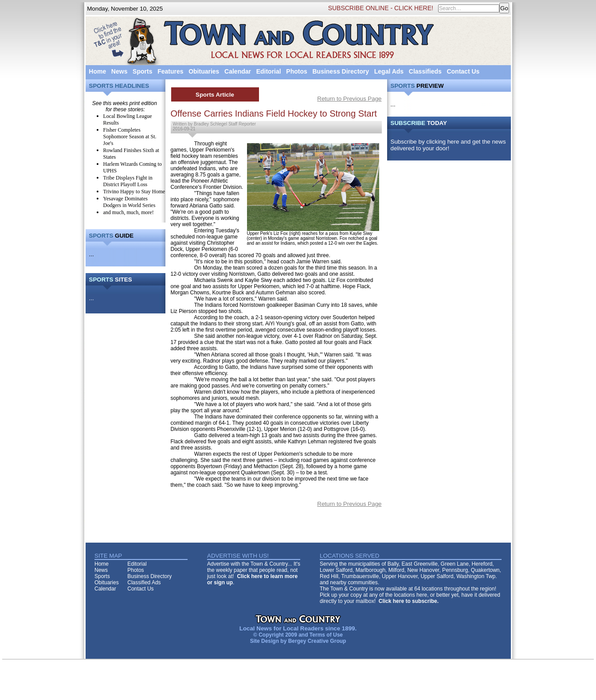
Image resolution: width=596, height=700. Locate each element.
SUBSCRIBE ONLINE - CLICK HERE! (381, 8)
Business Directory (341, 71)
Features (170, 71)
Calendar (238, 71)
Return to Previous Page (349, 99)
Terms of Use (326, 635)
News (120, 71)
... (92, 254)
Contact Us (463, 71)
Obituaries (204, 71)
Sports (142, 71)
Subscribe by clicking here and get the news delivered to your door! (448, 145)
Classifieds (425, 71)
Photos (296, 71)
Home (97, 71)
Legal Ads (389, 71)
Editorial (269, 71)
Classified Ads (144, 583)
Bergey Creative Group (317, 641)
